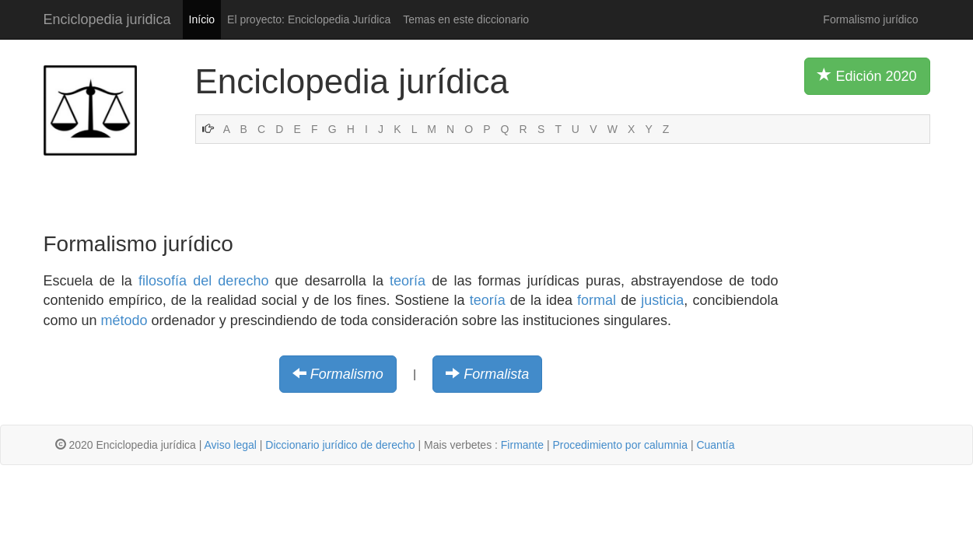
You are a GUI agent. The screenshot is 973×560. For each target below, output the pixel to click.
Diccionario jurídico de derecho (340, 445)
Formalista (496, 374)
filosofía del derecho (203, 281)
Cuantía (715, 445)
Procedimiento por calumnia (620, 445)
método (124, 320)
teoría (408, 281)
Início (202, 19)
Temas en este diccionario (466, 19)
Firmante (522, 445)
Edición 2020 (867, 75)
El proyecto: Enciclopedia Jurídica (309, 19)
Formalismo (347, 374)
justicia (662, 300)
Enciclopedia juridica (107, 19)
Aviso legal (230, 445)
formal (597, 300)
